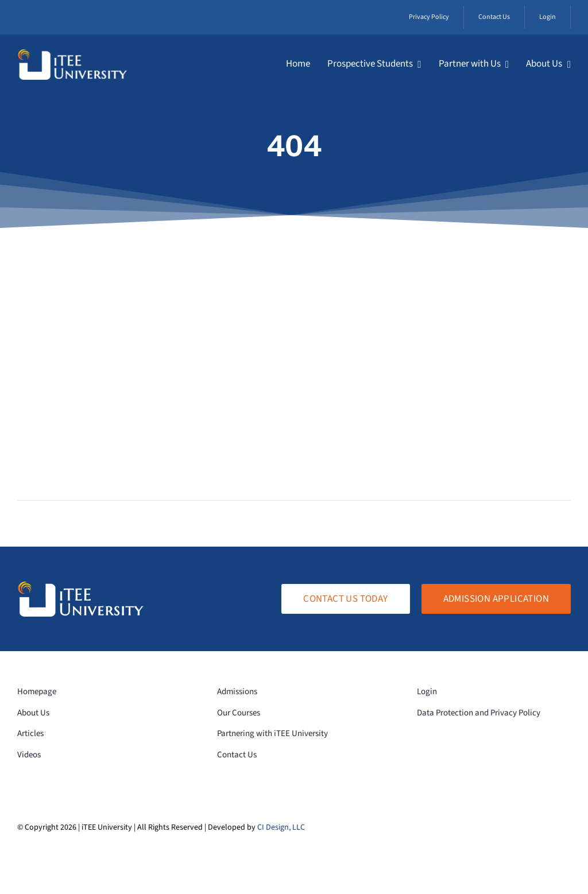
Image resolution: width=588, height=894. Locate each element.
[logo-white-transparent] (72, 53)
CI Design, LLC (281, 827)
